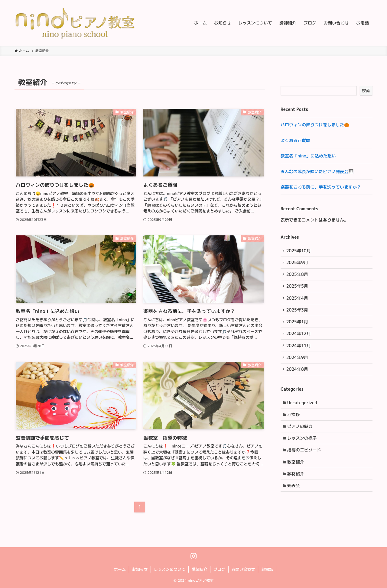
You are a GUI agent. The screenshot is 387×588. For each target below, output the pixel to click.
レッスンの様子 (303, 449)
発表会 (294, 499)
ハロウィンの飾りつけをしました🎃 (315, 125)
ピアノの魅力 (301, 436)
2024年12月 (299, 339)
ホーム (120, 569)
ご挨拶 (294, 423)
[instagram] (194, 556)
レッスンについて (170, 569)
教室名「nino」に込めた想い (308, 156)
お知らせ (140, 569)
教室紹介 (297, 474)
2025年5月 (298, 289)
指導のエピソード (305, 461)
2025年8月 (298, 276)
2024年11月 (299, 352)
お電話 (267, 569)
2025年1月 (298, 326)
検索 (366, 90)
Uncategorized (303, 411)
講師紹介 (199, 569)
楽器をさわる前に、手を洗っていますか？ (321, 187)
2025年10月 (299, 251)
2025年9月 (298, 264)
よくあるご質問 (295, 140)
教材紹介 (297, 486)
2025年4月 (298, 301)
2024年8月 (298, 377)
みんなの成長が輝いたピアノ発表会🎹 (317, 171)
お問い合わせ (243, 569)
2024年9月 (298, 364)
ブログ (219, 569)
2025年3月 (298, 314)
